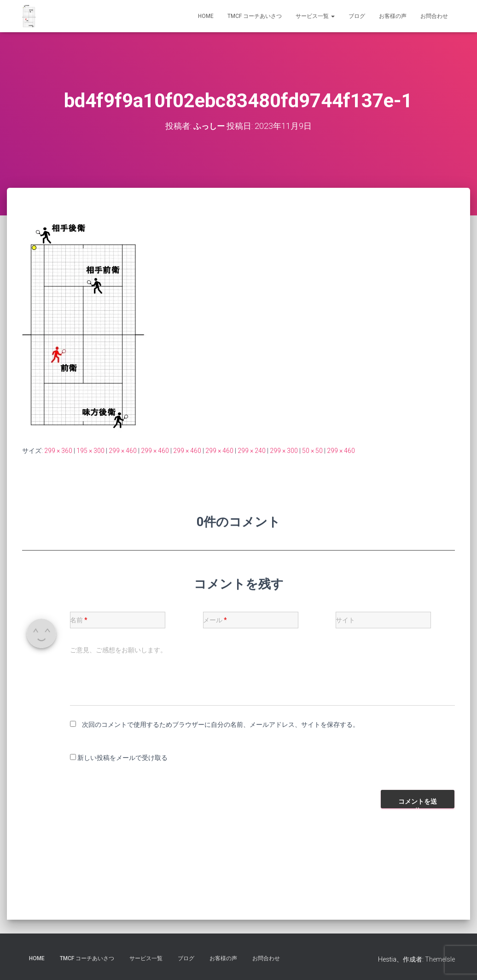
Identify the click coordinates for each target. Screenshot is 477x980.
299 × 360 (58, 451)
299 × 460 (123, 451)
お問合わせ (434, 16)
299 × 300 (284, 451)
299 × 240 (252, 451)
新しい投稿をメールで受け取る (122, 758)
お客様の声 (393, 16)
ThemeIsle (440, 959)
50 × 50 (312, 451)
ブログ (357, 16)
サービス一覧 (315, 16)
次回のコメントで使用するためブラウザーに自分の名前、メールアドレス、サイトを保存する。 (221, 725)
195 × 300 (90, 451)
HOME (206, 16)
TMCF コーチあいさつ (255, 16)
